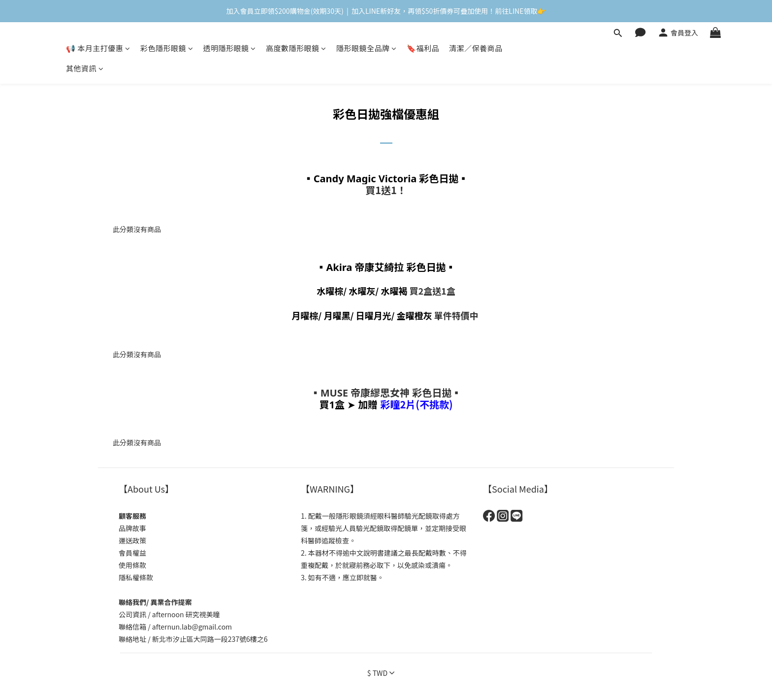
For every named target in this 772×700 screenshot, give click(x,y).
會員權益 (132, 553)
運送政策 (132, 540)
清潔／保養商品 (476, 48)
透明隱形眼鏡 (229, 48)
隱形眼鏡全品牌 (367, 48)
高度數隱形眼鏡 (296, 48)
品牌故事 (132, 528)
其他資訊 (85, 68)
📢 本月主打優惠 (98, 48)
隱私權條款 (136, 577)
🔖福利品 (423, 48)
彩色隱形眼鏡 (167, 48)
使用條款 (132, 565)
